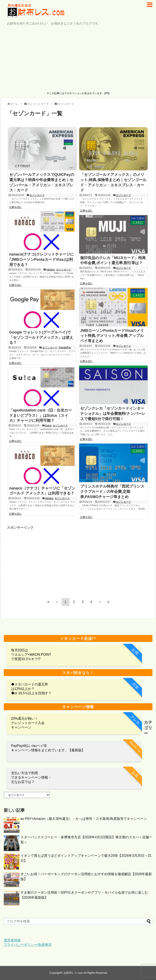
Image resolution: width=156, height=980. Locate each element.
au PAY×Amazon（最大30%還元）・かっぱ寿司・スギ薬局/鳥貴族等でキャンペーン (84, 819)
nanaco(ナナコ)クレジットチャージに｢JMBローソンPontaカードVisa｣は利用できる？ (42, 260)
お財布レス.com (73, 973)
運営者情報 (12, 940)
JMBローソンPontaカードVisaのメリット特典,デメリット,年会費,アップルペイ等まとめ (112, 336)
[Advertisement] (78, 59)
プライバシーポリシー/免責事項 (28, 945)
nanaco (51, 270)
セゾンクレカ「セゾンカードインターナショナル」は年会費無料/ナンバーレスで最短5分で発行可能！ (113, 414)
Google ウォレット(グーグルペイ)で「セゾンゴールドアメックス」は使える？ (41, 337)
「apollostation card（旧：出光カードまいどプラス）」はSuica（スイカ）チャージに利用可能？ (41, 415)
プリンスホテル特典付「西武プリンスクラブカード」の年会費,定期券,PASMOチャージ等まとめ (112, 492)
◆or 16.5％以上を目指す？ (31, 693)
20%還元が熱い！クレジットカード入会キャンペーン (28, 723)
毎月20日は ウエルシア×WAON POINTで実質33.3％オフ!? (31, 655)
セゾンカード (37, 195)
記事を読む (15, 207)
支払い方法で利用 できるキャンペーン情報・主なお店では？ (31, 777)
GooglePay (65, 348)
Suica (48, 426)
